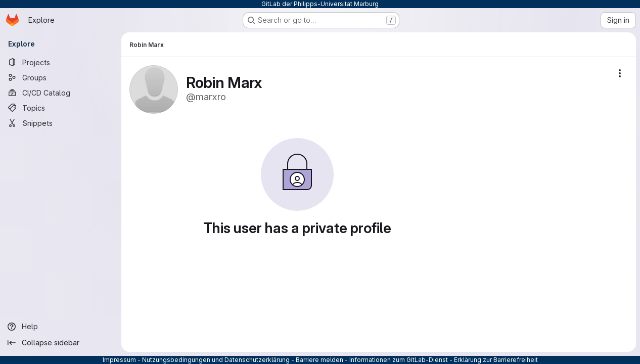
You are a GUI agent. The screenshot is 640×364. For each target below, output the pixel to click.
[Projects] (61, 62)
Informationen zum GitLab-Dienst (399, 360)
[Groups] (61, 77)
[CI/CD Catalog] (61, 93)
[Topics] (61, 108)
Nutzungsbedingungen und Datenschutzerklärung (216, 360)
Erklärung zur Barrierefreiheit (496, 360)
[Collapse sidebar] (61, 343)
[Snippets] (61, 123)
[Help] (61, 327)
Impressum (119, 360)
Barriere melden (319, 360)
